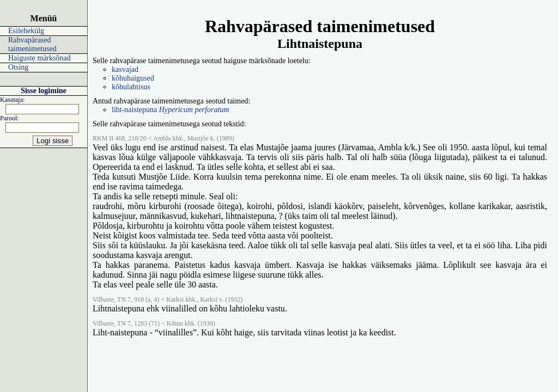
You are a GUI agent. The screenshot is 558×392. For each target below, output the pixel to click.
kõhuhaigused (133, 78)
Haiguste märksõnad (40, 58)
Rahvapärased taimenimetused (32, 44)
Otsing (18, 67)
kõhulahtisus (131, 87)
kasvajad (125, 69)
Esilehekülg (26, 31)
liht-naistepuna (170, 110)
